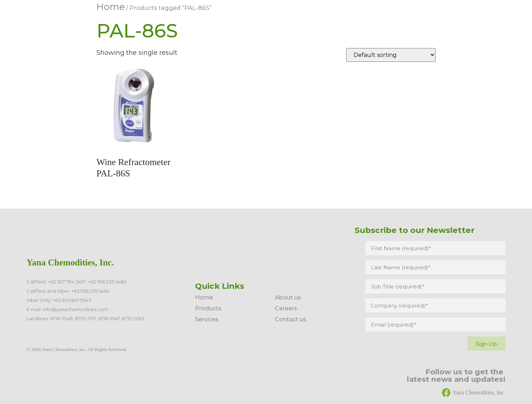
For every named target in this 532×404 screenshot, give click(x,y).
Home (111, 7)
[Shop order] (391, 55)
